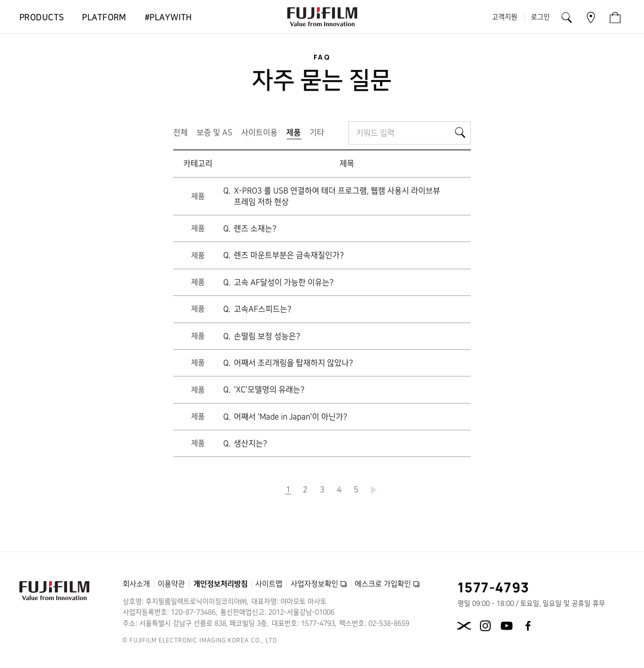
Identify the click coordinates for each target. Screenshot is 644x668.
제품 (296, 135)
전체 (181, 132)
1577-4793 (494, 587)
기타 (317, 132)
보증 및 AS (215, 132)
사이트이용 (259, 132)
